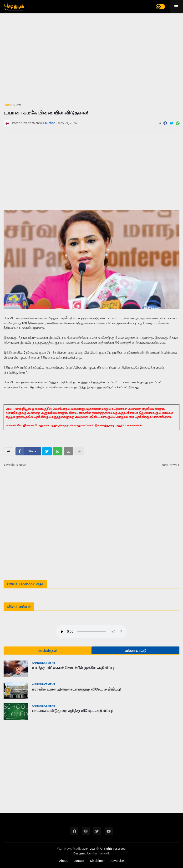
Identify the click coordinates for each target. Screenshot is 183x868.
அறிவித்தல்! (48, 651)
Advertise (117, 861)
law (18, 105)
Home (8, 105)
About (63, 861)
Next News (169, 465)
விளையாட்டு (135, 651)
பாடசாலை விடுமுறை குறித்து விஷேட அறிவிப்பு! (72, 711)
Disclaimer (97, 861)
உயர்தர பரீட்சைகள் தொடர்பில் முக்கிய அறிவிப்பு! (73, 668)
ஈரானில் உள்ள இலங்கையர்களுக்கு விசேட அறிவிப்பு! (76, 689)
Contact (79, 861)
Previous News (16, 465)
